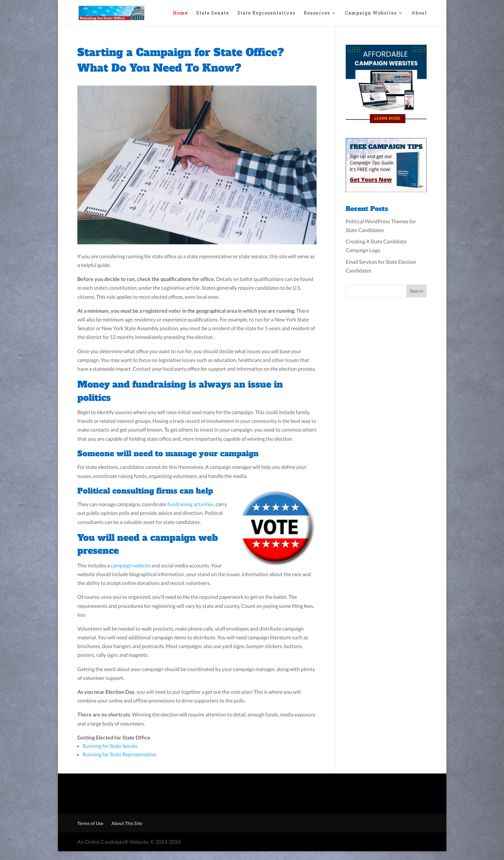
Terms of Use (90, 823)
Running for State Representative (119, 754)
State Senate (213, 13)
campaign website (131, 565)
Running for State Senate (110, 746)
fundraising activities (190, 504)
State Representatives (266, 13)
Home (180, 13)
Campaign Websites (371, 13)
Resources (317, 13)
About (419, 13)
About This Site (127, 823)
